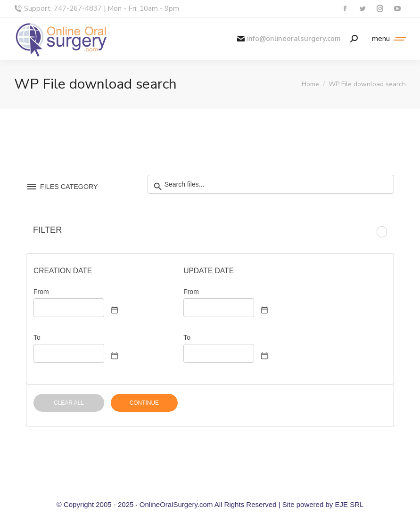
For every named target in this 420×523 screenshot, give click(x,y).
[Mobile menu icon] (387, 39)
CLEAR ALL (69, 403)
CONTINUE (144, 403)
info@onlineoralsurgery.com (289, 39)
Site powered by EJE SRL (323, 504)
